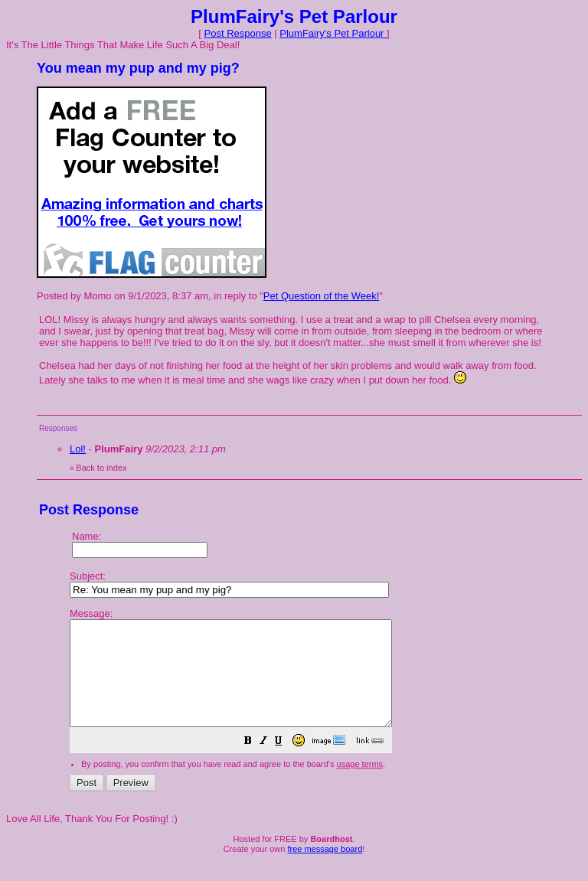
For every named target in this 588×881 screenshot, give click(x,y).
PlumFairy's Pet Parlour (333, 33)
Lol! (78, 449)
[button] (286, 764)
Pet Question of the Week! (322, 296)
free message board (325, 870)
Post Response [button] (238, 33)
